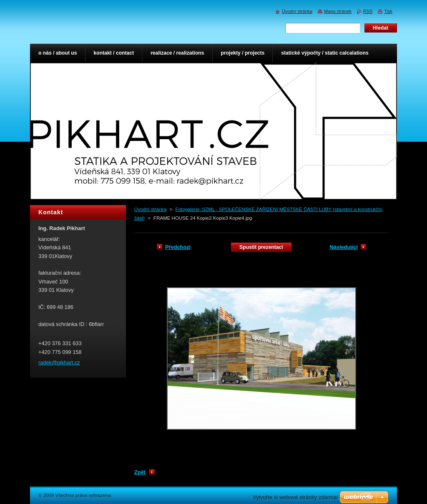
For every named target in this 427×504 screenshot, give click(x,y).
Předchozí (178, 247)
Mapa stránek (338, 11)
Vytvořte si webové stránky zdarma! (295, 497)
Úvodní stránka (150, 209)
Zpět (140, 472)
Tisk (388, 11)
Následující (344, 247)
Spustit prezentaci (261, 247)
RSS (368, 11)
